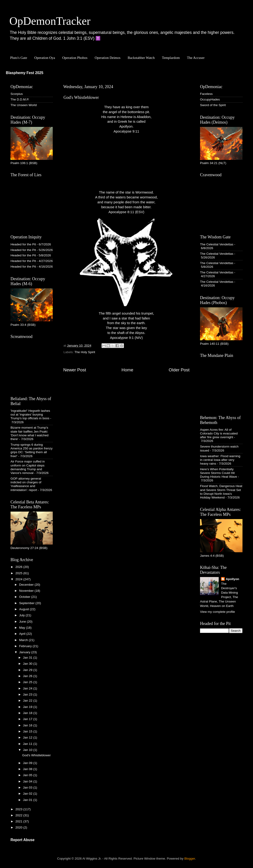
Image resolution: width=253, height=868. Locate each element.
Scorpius (17, 94)
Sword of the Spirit (213, 105)
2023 (19, 809)
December (27, 585)
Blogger (190, 859)
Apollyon (232, 579)
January (25, 652)
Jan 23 (28, 694)
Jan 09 (28, 763)
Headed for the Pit (23, 244)
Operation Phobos (75, 58)
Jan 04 (28, 781)
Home (127, 370)
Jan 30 (28, 664)
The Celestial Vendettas (217, 244)
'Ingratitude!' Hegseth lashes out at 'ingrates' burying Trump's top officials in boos (30, 414)
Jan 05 (28, 775)
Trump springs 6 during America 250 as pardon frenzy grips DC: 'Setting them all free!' (32, 450)
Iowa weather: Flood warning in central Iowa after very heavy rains (220, 460)
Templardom (171, 58)
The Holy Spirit (85, 352)
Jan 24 (28, 688)
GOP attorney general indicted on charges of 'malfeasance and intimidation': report (26, 484)
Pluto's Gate (19, 58)
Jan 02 (28, 794)
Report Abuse (23, 840)
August (25, 609)
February (26, 646)
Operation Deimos (108, 58)
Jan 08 (28, 769)
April (23, 634)
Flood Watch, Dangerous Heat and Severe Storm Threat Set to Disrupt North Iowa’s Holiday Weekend (221, 492)
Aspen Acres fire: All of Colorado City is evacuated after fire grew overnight (219, 433)
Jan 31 (28, 658)
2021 (19, 821)
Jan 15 (28, 731)
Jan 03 (28, 787)
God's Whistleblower (37, 755)
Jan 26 (28, 676)
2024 (19, 579)
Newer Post (75, 370)
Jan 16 (28, 725)
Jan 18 (28, 713)
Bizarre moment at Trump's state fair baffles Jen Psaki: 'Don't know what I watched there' (30, 433)
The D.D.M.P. (20, 99)
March (24, 640)
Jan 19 (28, 707)
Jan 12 (28, 737)
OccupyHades (210, 99)
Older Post (179, 370)
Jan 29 (28, 670)
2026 (19, 567)
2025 (19, 573)
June (23, 622)
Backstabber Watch (141, 58)
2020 (19, 827)
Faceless (206, 94)
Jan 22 (28, 701)
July (22, 615)
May (23, 628)
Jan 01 (28, 800)
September (27, 603)
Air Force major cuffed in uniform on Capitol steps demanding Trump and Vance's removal (28, 467)
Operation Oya (45, 58)
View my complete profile (218, 612)
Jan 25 (28, 682)
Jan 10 (28, 750)
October (25, 597)
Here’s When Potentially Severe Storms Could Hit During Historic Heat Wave (219, 473)
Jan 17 (28, 719)
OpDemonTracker (50, 21)
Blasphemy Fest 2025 (25, 73)
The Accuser (196, 58)
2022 (19, 815)
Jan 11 (28, 744)
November (27, 591)
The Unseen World (24, 105)
